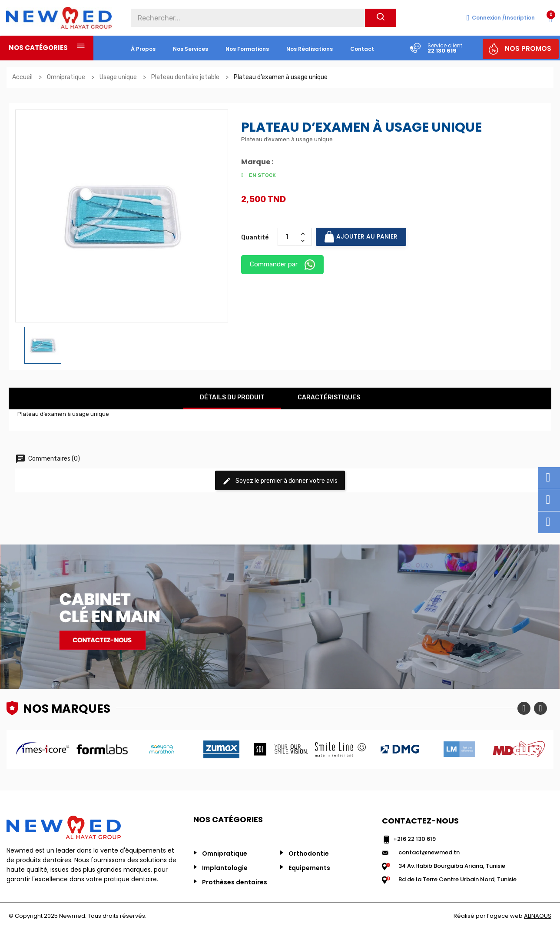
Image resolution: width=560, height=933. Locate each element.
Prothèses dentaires (235, 882)
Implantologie (225, 868)
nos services (191, 49)
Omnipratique (225, 853)
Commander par (282, 265)
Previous (524, 708)
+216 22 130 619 (414, 839)
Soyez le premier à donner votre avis (280, 481)
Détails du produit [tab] (232, 397)
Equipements (309, 868)
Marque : (257, 162)
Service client (445, 45)
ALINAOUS (538, 916)
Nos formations (247, 49)
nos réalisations (310, 49)
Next (540, 708)
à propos (143, 49)
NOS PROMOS (528, 48)
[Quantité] (287, 237)
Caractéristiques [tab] (329, 397)
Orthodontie (309, 853)
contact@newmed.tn (429, 852)
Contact (362, 49)
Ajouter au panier (361, 236)
